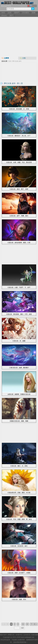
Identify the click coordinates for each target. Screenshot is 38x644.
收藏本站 (19, 635)
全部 (10, 13)
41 (23, 624)
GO (22, 628)
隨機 (34, 13)
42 (27, 624)
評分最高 (26, 13)
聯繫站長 (11, 635)
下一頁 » (34, 624)
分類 (23, 58)
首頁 (3, 13)
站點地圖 (35, 635)
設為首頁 (27, 635)
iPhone (4, 15)
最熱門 (17, 13)
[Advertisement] (19, 37)
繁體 (30, 6)
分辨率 (5, 58)
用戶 (11, 15)
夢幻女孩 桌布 (17, 61)
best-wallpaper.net (28, 637)
